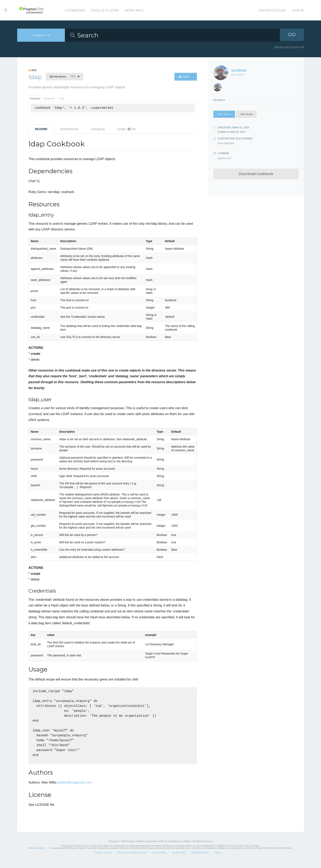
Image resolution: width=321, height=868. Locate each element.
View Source (224, 114)
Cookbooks (75, 10)
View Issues (246, 114)
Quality (126, 129)
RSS (32, 70)
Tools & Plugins (105, 10)
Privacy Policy (159, 859)
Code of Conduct (103, 859)
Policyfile (35, 99)
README (41, 129)
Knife (62, 99)
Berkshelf (49, 99)
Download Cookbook (256, 174)
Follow (187, 77)
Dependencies (69, 129)
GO (292, 35)
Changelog (98, 129)
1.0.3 (62, 76)
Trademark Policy (200, 859)
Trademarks (39, 854)
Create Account (272, 10)
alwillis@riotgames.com (74, 789)
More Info (134, 10)
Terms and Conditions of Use (132, 859)
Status (218, 859)
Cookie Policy (179, 859)
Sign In (298, 10)
